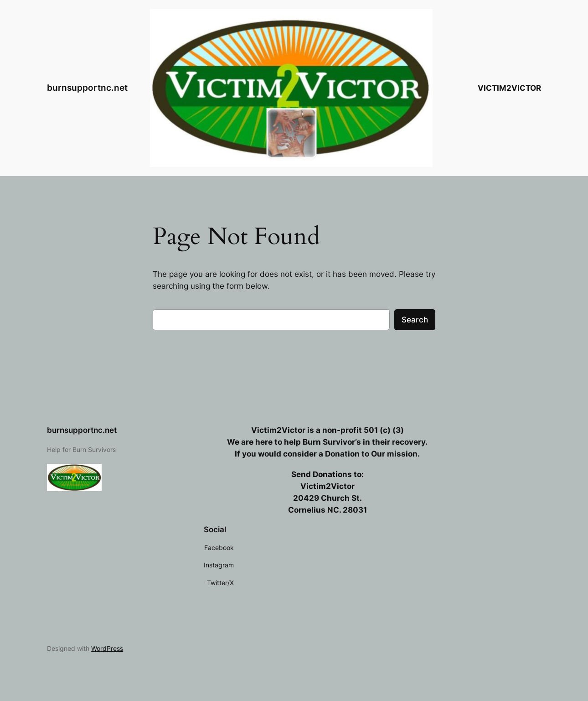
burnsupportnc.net (87, 88)
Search (415, 320)
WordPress (107, 648)
